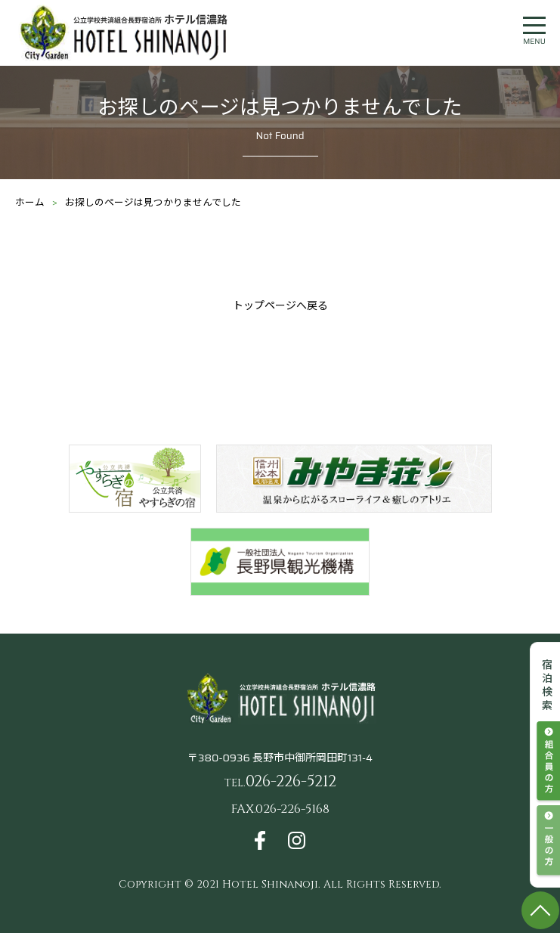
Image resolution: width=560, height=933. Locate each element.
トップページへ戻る (280, 305)
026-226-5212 (280, 782)
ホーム (30, 203)
